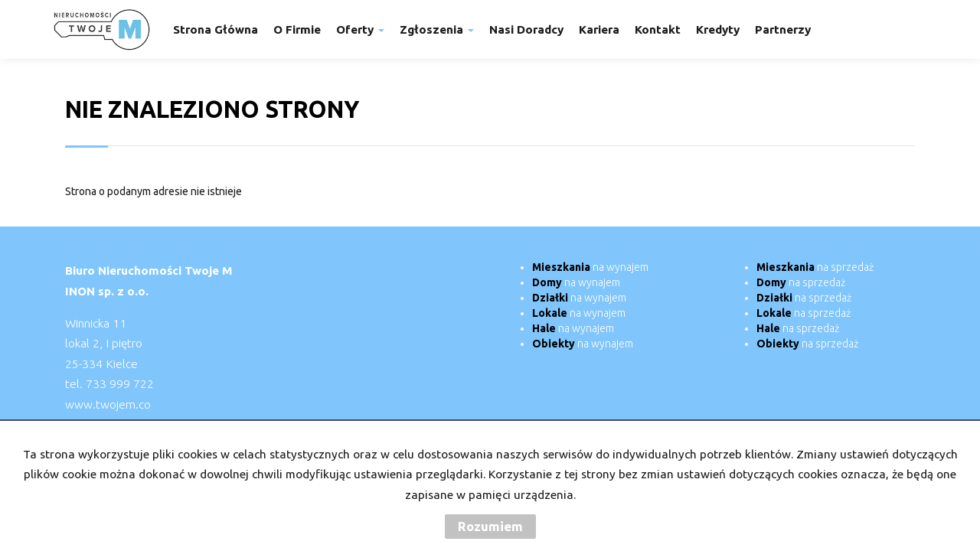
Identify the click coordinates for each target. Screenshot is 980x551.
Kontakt (658, 29)
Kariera (599, 29)
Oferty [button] (360, 29)
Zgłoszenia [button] (437, 29)
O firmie (297, 29)
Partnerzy (783, 29)
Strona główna (216, 29)
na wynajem (590, 267)
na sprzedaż (815, 267)
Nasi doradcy (526, 29)
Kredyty (718, 29)
